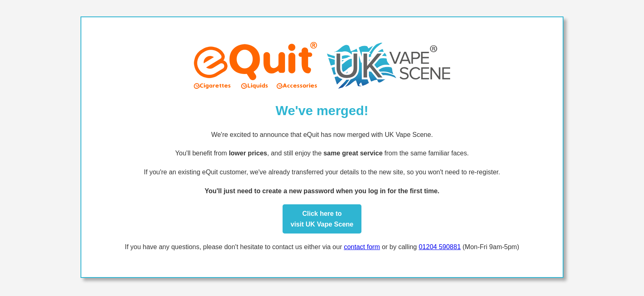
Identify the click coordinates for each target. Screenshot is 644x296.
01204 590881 (439, 247)
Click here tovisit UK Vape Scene (322, 219)
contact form (362, 247)
